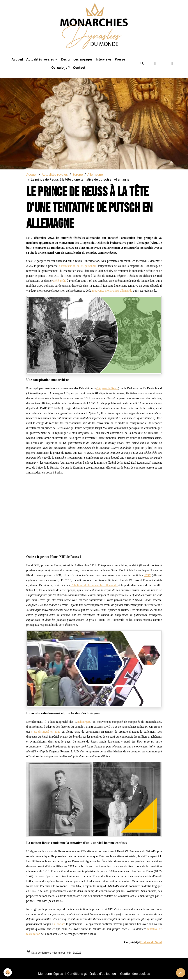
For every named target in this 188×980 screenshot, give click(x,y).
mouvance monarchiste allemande (112, 291)
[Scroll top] (181, 973)
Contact (79, 68)
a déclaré (60, 925)
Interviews (104, 60)
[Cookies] (8, 972)
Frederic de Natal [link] (151, 943)
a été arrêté (59, 281)
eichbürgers (84, 722)
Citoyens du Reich (107, 389)
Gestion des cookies (135, 974)
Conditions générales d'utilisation (92, 974)
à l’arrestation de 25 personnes (77, 266)
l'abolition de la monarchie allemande (94, 586)
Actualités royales (40, 60)
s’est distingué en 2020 (46, 732)
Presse (120, 60)
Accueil (17, 60)
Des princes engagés (77, 60)
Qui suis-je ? (61, 68)
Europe (78, 175)
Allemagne (95, 175)
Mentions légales (51, 974)
